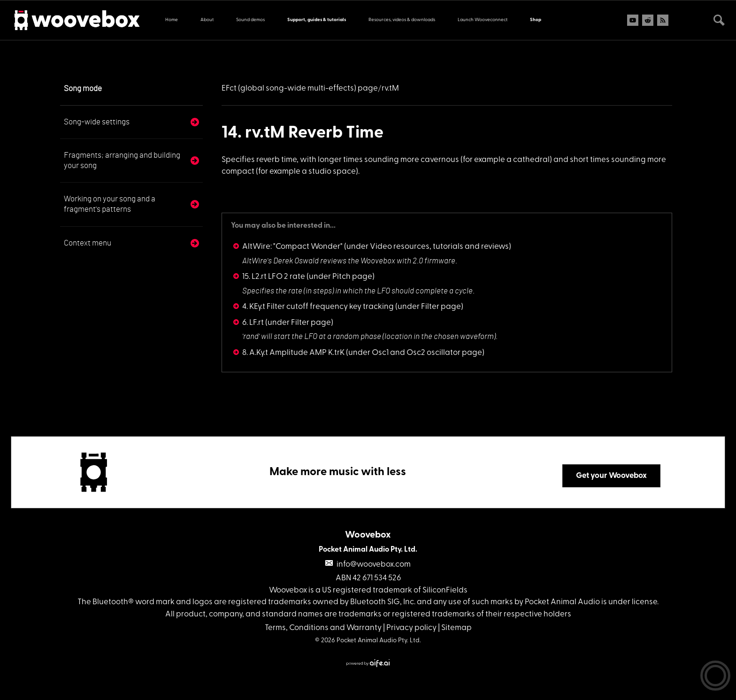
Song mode (83, 88)
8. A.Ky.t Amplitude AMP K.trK (293, 353)
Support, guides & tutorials (317, 20)
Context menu (88, 243)
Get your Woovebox (611, 476)
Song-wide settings (97, 122)
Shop (536, 20)
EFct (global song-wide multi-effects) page (300, 88)
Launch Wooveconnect (483, 20)
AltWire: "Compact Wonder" (292, 247)
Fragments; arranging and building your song (122, 160)
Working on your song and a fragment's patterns (110, 204)
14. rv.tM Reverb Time (303, 133)
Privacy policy (411, 628)
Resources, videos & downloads (402, 20)
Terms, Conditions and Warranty (323, 628)
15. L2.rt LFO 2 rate (274, 277)
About (207, 20)
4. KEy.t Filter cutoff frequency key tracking (318, 307)
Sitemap (456, 628)
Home (172, 20)
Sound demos (250, 20)
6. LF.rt (253, 323)
